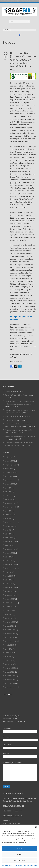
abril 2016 (9, 660)
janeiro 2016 (9, 672)
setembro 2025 (11, 465)
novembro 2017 (11, 595)
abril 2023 (9, 496)
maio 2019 (9, 557)
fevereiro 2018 (10, 588)
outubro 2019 (10, 553)
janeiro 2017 (9, 626)
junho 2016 (9, 653)
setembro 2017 (10, 603)
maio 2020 (9, 545)
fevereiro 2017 (10, 622)
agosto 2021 (9, 526)
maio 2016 (9, 657)
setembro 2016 (11, 641)
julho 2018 (9, 572)
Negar (19, 854)
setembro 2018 (11, 568)
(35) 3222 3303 (17, 814)
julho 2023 (9, 488)
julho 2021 (9, 530)
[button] (36, 827)
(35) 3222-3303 (17, 819)
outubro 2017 (10, 599)
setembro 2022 (11, 507)
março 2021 (9, 538)
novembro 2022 (11, 503)
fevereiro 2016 (10, 668)
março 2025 (9, 469)
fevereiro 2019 (10, 565)
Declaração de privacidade (22, 865)
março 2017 (9, 618)
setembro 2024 (11, 480)
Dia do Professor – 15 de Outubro (17, 395)
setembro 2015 (11, 687)
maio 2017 (9, 614)
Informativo (9, 420)
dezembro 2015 (11, 676)
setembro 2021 (11, 522)
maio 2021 (9, 534)
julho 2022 (9, 511)
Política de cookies (8, 865)
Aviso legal (34, 865)
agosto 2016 (9, 645)
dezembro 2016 (11, 630)
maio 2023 (9, 492)
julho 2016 (9, 649)
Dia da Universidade (11, 416)
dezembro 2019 (11, 549)
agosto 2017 (9, 607)
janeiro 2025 (9, 473)
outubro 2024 (10, 476)
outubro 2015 (10, 683)
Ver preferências (19, 860)
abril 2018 (9, 584)
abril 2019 (9, 561)
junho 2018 (9, 576)
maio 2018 (9, 580)
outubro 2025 (10, 461)
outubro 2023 (10, 484)
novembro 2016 (11, 634)
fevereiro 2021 (10, 542)
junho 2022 (9, 515)
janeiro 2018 (9, 591)
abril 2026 (9, 457)
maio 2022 (9, 519)
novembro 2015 (11, 680)
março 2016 (9, 664)
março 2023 (9, 499)
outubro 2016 (10, 637)
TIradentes (9, 391)
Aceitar (19, 849)
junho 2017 (9, 611)
